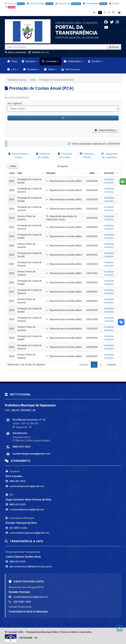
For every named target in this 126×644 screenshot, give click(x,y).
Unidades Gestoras (17, 80)
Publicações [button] (73, 61)
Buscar (114, 47)
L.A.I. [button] (13, 69)
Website (38, 52)
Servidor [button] (95, 61)
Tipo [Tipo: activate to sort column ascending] (20, 173)
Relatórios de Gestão (43, 155)
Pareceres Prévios (87, 155)
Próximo (112, 364)
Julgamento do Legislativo (110, 155)
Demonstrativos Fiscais (19, 155)
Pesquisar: (88, 166)
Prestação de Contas (65, 155)
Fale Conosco (71, 69)
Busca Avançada (15, 52)
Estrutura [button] (30, 61)
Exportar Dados (106, 130)
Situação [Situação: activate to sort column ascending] (51, 173)
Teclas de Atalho (40, 3)
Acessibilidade (95, 3)
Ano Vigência (15, 103)
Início (12, 61)
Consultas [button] (50, 61)
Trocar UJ (15, 3)
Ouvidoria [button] (31, 69)
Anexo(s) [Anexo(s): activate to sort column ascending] (109, 173)
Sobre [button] (50, 69)
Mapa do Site (68, 3)
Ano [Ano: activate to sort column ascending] (12, 173)
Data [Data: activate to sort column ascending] (92, 173)
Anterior (84, 364)
